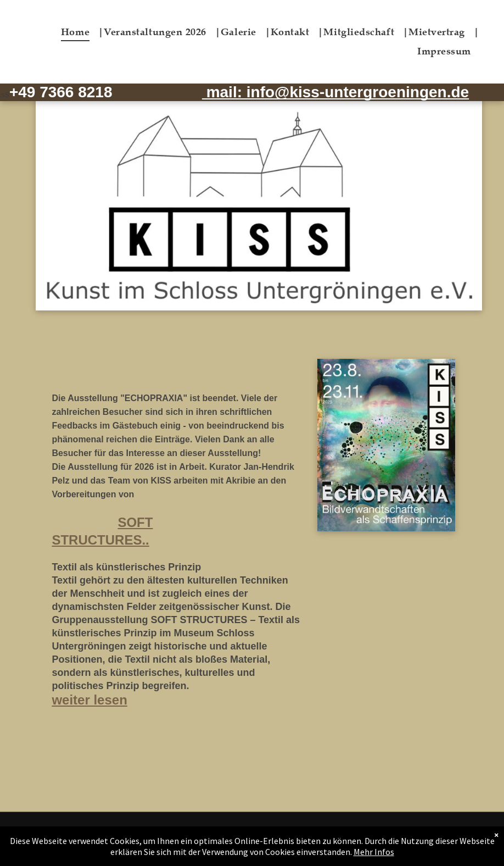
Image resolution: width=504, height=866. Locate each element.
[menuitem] (82, 32)
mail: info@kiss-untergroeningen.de (335, 92)
